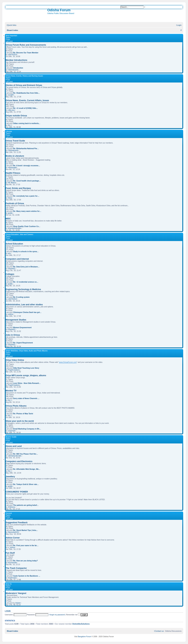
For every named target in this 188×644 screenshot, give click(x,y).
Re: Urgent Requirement (23, 343)
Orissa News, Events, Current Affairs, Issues (27, 100)
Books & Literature (15, 156)
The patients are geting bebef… (26, 505)
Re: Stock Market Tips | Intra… (25, 530)
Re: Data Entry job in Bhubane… (26, 267)
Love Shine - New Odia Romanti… (27, 383)
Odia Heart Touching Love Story (26, 368)
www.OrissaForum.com (68, 362)
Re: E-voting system (21, 297)
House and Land (14, 446)
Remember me (73, 615)
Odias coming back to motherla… (27, 123)
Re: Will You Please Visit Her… (25, 454)
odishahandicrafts (15, 456)
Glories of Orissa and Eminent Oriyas (24, 85)
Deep (10, 198)
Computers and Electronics (19, 461)
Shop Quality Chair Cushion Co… (27, 226)
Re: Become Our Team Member (26, 53)
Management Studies (16, 320)
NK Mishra (12, 183)
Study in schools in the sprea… (26, 252)
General (9, 513)
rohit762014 (12, 55)
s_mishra (11, 547)
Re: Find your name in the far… (26, 546)
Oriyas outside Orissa (16, 116)
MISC (8, 219)
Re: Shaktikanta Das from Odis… (26, 93)
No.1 (10, 125)
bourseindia (12, 563)
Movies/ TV (11, 391)
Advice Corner (13, 538)
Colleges (10, 274)
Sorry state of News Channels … (26, 398)
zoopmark (12, 431)
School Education (14, 244)
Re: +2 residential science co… (26, 282)
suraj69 (11, 95)
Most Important (11, 36)
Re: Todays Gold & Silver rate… (26, 484)
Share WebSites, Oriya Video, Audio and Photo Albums (27, 351)
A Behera (11, 507)
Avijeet (18, 603)
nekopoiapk (12, 167)
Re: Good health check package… (27, 181)
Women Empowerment (22, 328)
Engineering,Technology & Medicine (23, 289)
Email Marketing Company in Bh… (27, 429)
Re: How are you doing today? (25, 561)
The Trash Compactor (16, 568)
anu (9, 253)
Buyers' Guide (11, 437)
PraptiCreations (14, 370)
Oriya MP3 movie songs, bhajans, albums (26, 375)
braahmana (12, 578)
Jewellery (10, 477)
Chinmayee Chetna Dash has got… (27, 312)
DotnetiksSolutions (81, 624)
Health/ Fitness (13, 173)
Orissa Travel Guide (15, 141)
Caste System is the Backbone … (27, 576)
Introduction (18, 68)
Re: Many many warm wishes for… (27, 211)
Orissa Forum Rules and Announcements (26, 45)
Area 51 (9, 584)
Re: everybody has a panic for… (26, 196)
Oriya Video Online (15, 360)
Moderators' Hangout (16, 593)
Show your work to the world (20, 421)
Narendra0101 (13, 532)
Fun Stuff (10, 553)
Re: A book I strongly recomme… (26, 166)
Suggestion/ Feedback (17, 523)
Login (8, 611)
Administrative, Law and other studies (24, 305)
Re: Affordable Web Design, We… (27, 469)
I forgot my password (57, 615)
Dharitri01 (12, 269)
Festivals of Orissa (15, 203)
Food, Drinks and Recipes (18, 188)
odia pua (11, 110)
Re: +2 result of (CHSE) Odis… (25, 108)
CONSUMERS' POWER (17, 492)
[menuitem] (179, 25)
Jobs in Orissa (13, 335)
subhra (11, 314)
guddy (10, 213)
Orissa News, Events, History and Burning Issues (24, 76)
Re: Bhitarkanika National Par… (26, 149)
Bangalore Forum (84, 637)
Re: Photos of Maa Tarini (23, 414)
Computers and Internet (17, 259)
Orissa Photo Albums (16, 406)
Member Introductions (16, 60)
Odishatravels (13, 70)
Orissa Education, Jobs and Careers (19, 234)
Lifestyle (9, 131)
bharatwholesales (15, 228)
